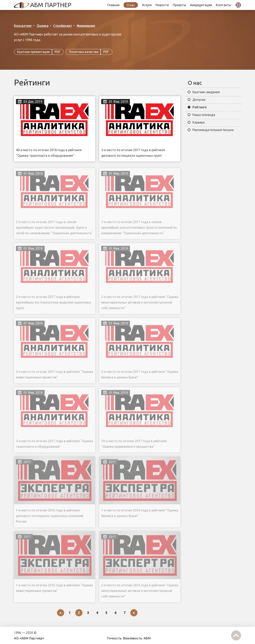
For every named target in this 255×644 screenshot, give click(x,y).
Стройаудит (63, 26)
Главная (113, 5)
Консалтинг (23, 26)
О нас (131, 5)
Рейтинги (200, 107)
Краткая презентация (39, 52)
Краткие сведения (206, 92)
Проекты (179, 5)
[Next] (134, 613)
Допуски (199, 100)
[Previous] (60, 613)
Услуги (147, 5)
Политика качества (89, 52)
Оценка (43, 26)
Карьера (199, 122)
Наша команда (204, 115)
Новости (162, 5)
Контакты (224, 5)
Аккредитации (201, 5)
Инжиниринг (86, 26)
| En (237, 8)
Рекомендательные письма (213, 130)
